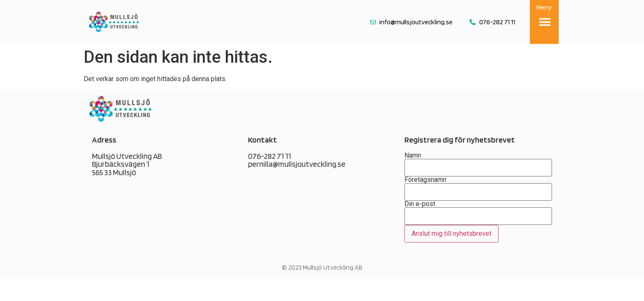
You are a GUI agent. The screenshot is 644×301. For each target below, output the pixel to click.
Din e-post (478, 222)
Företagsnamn (478, 186)
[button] (545, 22)
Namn (478, 162)
